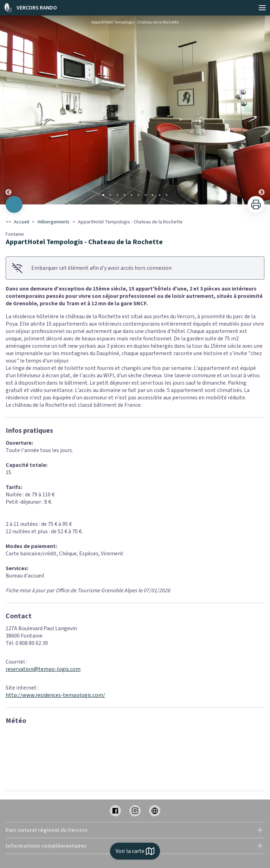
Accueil (22, 222)
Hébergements (54, 222)
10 (167, 195)
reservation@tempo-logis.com (43, 669)
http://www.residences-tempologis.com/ (55, 695)
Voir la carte (135, 851)
